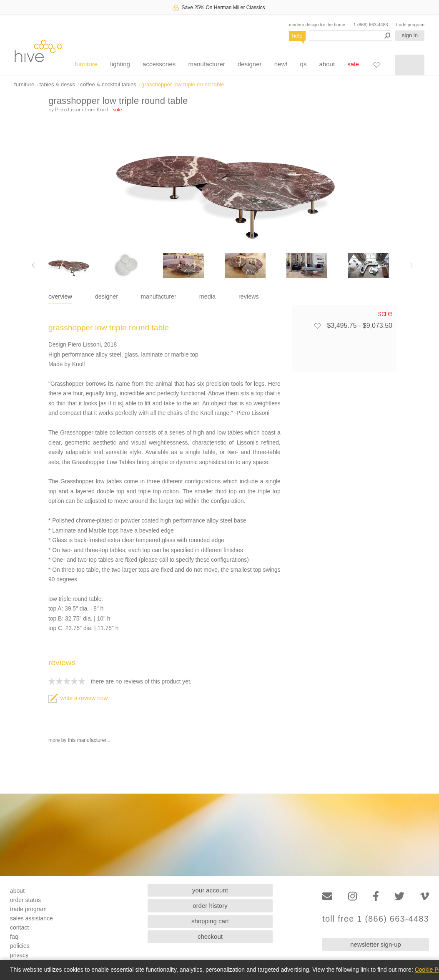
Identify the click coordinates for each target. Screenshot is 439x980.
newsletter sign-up (376, 944)
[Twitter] (399, 896)
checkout (210, 936)
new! (281, 64)
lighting (120, 64)
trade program (410, 25)
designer (250, 64)
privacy (19, 955)
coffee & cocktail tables (108, 84)
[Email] (327, 896)
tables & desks (57, 84)
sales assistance (31, 918)
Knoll (102, 109)
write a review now (78, 698)
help (297, 36)
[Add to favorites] (317, 326)
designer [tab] (107, 297)
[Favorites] (376, 65)
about (327, 64)
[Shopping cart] (410, 65)
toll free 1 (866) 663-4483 (376, 919)
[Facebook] (376, 896)
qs (304, 64)
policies (20, 946)
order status (25, 900)
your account (210, 890)
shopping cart (210, 921)
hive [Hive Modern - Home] (38, 51)
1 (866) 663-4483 (371, 25)
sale (353, 64)
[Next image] (411, 265)
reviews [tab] (249, 297)
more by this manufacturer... (79, 740)
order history (210, 906)
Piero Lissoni (69, 109)
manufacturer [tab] (159, 297)
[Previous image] (34, 265)
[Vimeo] (425, 896)
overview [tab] (60, 297)
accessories (159, 64)
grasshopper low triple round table (183, 84)
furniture (86, 64)
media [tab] (207, 297)
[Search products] (351, 36)
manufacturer (206, 64)
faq (14, 937)
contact (19, 927)
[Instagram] (352, 896)
